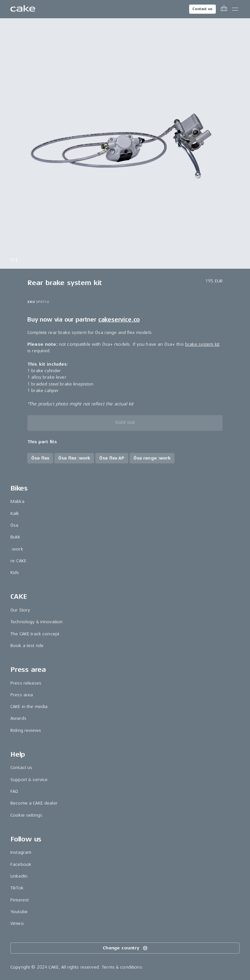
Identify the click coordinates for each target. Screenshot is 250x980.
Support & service (29, 780)
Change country (126, 948)
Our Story (20, 610)
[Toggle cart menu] (224, 9)
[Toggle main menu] (235, 9)
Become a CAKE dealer (34, 803)
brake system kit (202, 344)
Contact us (202, 9)
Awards (18, 718)
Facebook (21, 864)
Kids (15, 573)
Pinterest (20, 900)
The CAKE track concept (35, 634)
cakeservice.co (119, 320)
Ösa (14, 525)
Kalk (15, 513)
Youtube (19, 912)
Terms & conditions (122, 967)
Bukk (15, 537)
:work (17, 549)
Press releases (26, 683)
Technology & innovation (36, 622)
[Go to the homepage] (23, 9)
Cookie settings (26, 815)
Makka (17, 501)
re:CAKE (18, 561)
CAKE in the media (29, 707)
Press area (22, 695)
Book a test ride (27, 646)
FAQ (14, 791)
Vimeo (17, 923)
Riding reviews (26, 730)
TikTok (17, 888)
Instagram (21, 852)
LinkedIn (19, 876)
